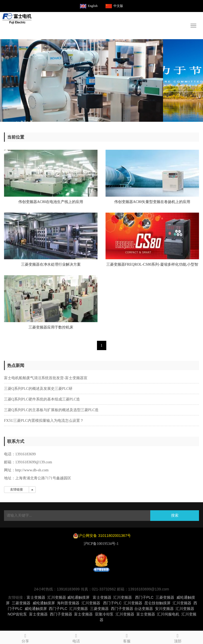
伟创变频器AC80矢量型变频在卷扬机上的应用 (152, 202)
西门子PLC (144, 597)
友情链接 (17, 489)
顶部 (178, 637)
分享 (25, 637)
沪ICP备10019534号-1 (102, 544)
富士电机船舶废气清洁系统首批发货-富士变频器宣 (46, 378)
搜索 (175, 515)
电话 (76, 637)
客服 (127, 637)
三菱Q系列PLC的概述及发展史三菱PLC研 (38, 389)
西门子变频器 (122, 609)
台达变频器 (144, 609)
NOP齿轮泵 (17, 614)
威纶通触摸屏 (78, 597)
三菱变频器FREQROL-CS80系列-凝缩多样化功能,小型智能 (152, 266)
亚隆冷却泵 (104, 614)
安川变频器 (164, 609)
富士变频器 (36, 597)
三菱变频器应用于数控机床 (51, 327)
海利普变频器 (68, 603)
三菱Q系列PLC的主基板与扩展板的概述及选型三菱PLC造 (51, 410)
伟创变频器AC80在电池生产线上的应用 (51, 202)
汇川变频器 (57, 597)
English (93, 6)
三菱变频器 (165, 597)
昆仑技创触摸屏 (157, 603)
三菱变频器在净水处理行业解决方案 (51, 264)
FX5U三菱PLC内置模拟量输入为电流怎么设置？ (44, 421)
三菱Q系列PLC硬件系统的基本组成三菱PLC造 (42, 399)
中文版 (118, 6)
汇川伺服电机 (168, 614)
